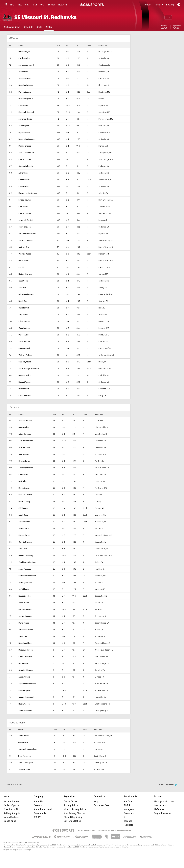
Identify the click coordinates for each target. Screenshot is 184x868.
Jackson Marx (24, 769)
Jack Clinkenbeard (26, 153)
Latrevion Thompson (27, 576)
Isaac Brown (24, 603)
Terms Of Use (71, 802)
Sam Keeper (24, 454)
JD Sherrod (23, 72)
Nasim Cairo (24, 427)
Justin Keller (24, 736)
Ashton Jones (24, 447)
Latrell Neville (25, 200)
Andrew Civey (25, 247)
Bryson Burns (24, 132)
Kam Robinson (25, 213)
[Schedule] (28, 27)
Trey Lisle (23, 549)
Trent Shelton (25, 227)
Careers (38, 805)
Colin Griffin (24, 186)
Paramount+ (40, 813)
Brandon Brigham (26, 85)
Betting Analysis (12, 813)
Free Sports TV (11, 809)
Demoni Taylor (25, 375)
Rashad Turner (25, 382)
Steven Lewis (24, 461)
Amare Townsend (26, 697)
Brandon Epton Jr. (26, 99)
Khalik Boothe (25, 596)
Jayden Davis (24, 522)
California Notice (72, 821)
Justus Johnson (25, 616)
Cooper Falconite (26, 166)
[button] (168, 17)
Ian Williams (24, 589)
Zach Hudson (24, 328)
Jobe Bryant (24, 126)
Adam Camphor (25, 434)
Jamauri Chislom (26, 240)
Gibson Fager (24, 51)
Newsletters (160, 805)
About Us (38, 802)
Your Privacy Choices (74, 813)
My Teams (159, 809)
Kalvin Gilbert (24, 180)
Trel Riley (23, 636)
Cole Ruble (23, 105)
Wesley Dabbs (25, 254)
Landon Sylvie (25, 690)
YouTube (128, 802)
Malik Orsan (23, 742)
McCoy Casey (24, 501)
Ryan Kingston (24, 756)
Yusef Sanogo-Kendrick (29, 369)
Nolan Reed (24, 261)
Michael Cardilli (25, 495)
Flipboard (129, 825)
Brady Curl (23, 301)
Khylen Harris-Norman (28, 193)
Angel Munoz (24, 677)
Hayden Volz (24, 389)
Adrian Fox (23, 173)
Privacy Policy (71, 805)
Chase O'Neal (24, 348)
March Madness (11, 817)
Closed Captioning (73, 817)
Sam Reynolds (25, 362)
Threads (128, 821)
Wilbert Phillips (25, 355)
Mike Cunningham (26, 294)
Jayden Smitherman (27, 684)
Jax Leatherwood (26, 65)
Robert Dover (24, 535)
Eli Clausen (23, 508)
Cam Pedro (23, 207)
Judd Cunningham (26, 763)
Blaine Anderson (26, 650)
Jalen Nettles (24, 342)
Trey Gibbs (23, 315)
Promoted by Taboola (168, 785)
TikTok (127, 805)
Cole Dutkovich (25, 542)
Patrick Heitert (25, 58)
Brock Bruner (24, 488)
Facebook (129, 813)
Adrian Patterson (26, 630)
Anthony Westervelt (27, 234)
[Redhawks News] (12, 27)
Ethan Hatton (24, 321)
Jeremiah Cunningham (28, 749)
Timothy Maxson (26, 468)
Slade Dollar (24, 528)
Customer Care (102, 805)
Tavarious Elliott (26, 441)
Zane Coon (23, 281)
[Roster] (49, 27)
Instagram (129, 809)
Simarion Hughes (26, 670)
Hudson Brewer (25, 274)
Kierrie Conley (25, 159)
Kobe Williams (25, 396)
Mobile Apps (10, 821)
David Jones (24, 623)
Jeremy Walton (25, 582)
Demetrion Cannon (27, 139)
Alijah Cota (23, 515)
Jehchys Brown (25, 421)
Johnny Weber (25, 78)
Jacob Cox (23, 288)
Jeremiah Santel (26, 220)
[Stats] (39, 27)
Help (96, 802)
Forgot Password (163, 813)
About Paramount (43, 809)
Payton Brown (25, 92)
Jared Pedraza (25, 569)
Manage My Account (164, 802)
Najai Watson (24, 704)
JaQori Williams (25, 711)
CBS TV (37, 817)
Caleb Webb (24, 474)
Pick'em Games (11, 802)
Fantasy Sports (11, 805)
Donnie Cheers (25, 146)
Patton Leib (24, 335)
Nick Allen (23, 481)
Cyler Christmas (25, 657)
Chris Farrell (24, 308)
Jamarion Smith (25, 119)
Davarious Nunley (26, 555)
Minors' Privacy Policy (75, 809)
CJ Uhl (21, 267)
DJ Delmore (24, 663)
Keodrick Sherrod (26, 112)
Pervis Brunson (25, 609)
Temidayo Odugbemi (27, 562)
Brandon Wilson (25, 643)
